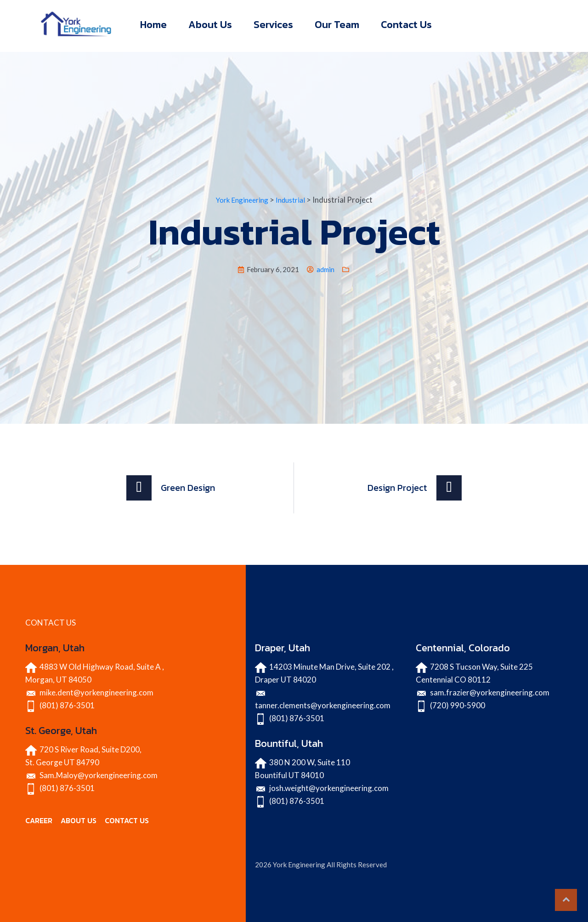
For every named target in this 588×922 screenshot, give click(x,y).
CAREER (39, 820)
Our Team (337, 25)
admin (325, 269)
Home (153, 25)
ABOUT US (79, 820)
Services (273, 25)
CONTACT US (127, 820)
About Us (210, 25)
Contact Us (406, 25)
